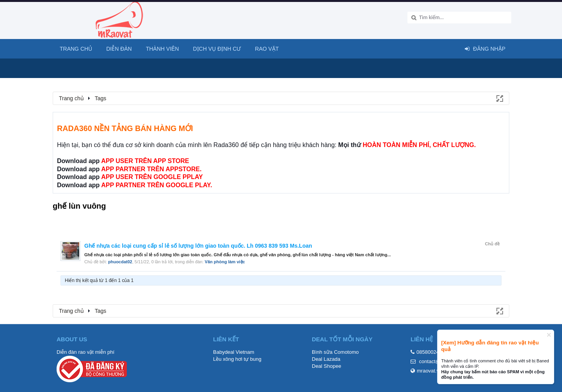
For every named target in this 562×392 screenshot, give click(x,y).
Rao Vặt (267, 49)
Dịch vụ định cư (217, 49)
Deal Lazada (326, 359)
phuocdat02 (120, 262)
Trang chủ (76, 49)
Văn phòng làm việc (225, 262)
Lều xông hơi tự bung (237, 359)
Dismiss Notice (549, 335)
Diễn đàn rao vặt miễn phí (85, 352)
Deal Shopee (326, 366)
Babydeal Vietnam (234, 352)
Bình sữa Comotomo (335, 352)
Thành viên (163, 49)
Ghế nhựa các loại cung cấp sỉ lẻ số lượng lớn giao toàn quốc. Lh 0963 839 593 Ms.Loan (198, 246)
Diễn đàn (119, 49)
